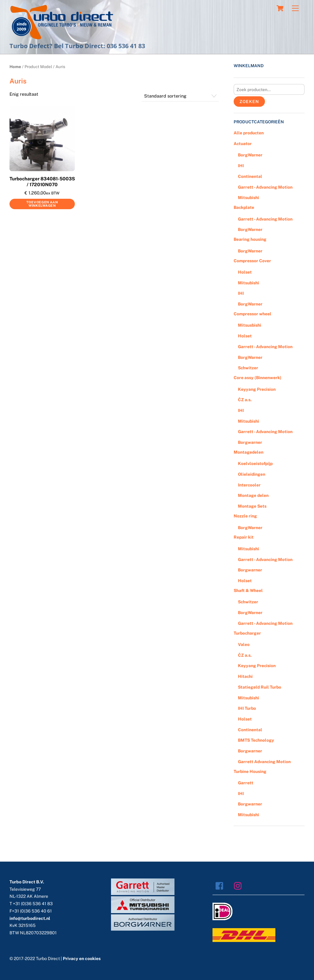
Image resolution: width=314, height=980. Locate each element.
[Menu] (295, 8)
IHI (241, 166)
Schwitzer (248, 368)
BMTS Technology (256, 740)
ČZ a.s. (245, 400)
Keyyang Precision (257, 389)
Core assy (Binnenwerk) (258, 378)
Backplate (244, 207)
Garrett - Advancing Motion (265, 187)
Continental (250, 176)
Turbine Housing (250, 771)
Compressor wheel (253, 314)
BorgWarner (250, 155)
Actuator (243, 144)
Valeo (244, 644)
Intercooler (249, 485)
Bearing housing (250, 239)
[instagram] (239, 885)
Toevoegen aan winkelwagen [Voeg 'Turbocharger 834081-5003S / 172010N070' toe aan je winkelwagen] (42, 204)
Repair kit (244, 537)
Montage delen (253, 495)
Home (15, 67)
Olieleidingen (252, 474)
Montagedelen (249, 452)
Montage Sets (252, 506)
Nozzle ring (245, 516)
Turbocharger (247, 633)
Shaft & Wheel (248, 590)
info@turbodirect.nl (30, 918)
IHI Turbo (247, 708)
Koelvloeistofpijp (255, 463)
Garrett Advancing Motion (264, 762)
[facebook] (221, 885)
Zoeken (249, 102)
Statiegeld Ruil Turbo (260, 687)
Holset (245, 272)
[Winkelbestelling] (180, 96)
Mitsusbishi (250, 325)
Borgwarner (250, 442)
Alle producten (249, 133)
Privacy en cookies (82, 959)
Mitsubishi (249, 198)
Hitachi (245, 676)
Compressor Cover (252, 261)
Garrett (246, 783)
